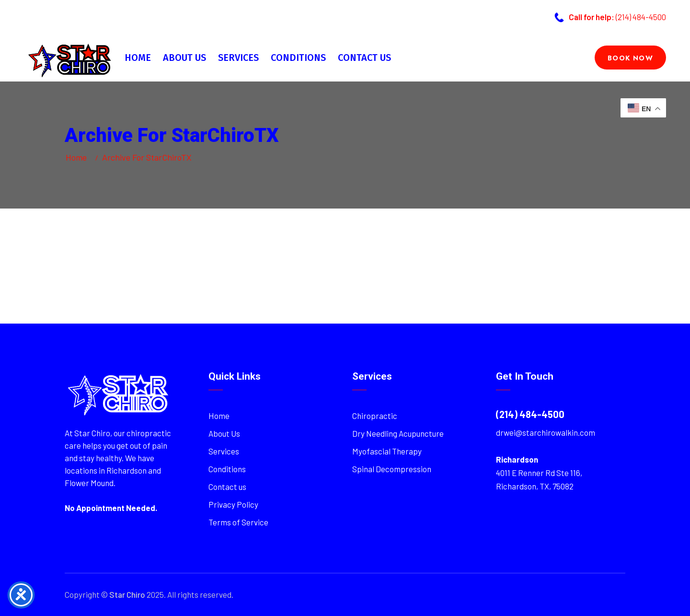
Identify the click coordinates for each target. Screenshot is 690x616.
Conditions (298, 58)
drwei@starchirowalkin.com (546, 432)
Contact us (364, 58)
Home (138, 58)
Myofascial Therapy (387, 451)
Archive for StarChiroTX (147, 157)
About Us (184, 58)
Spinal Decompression (392, 469)
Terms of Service (238, 522)
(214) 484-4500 (641, 17)
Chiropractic (375, 416)
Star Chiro (127, 594)
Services (238, 58)
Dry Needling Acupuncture (398, 433)
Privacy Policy (233, 504)
